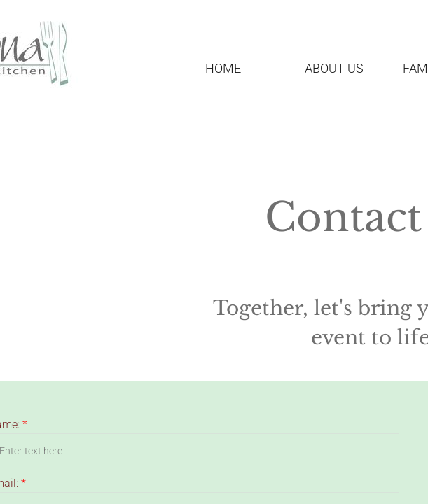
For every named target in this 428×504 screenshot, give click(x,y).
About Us (334, 68)
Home (223, 68)
